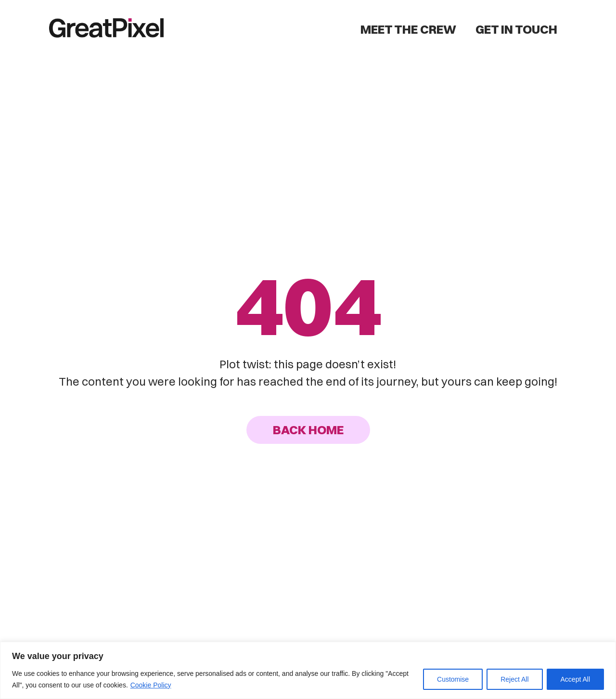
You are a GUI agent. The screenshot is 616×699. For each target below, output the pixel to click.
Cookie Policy (151, 685)
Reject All (514, 679)
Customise (453, 679)
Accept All (575, 679)
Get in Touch (516, 29)
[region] (308, 670)
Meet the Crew (408, 29)
